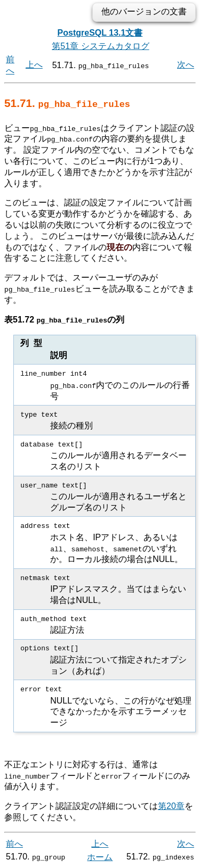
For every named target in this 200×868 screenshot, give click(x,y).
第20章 (171, 805)
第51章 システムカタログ (100, 46)
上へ (34, 65)
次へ (186, 65)
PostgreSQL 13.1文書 (100, 33)
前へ (14, 843)
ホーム (100, 856)
